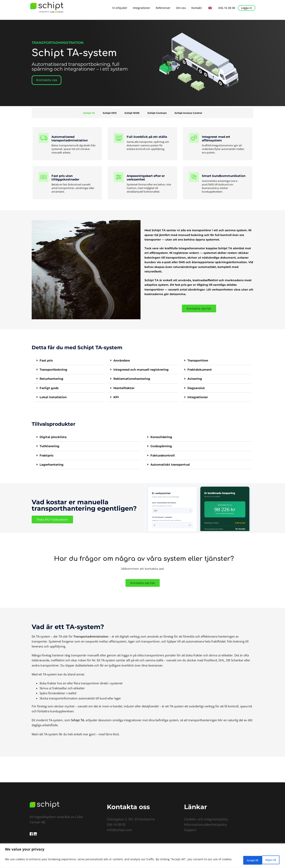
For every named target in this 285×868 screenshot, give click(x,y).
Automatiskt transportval (170, 464)
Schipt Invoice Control (188, 113)
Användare (122, 360)
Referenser (163, 8)
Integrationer (142, 8)
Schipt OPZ (110, 113)
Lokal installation (53, 397)
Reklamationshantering (132, 379)
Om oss (181, 8)
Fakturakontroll (163, 455)
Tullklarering (49, 446)
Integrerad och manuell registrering (141, 370)
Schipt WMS (132, 113)
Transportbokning (53, 370)
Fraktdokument (200, 370)
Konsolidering (161, 437)
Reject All (242, 860)
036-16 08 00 (227, 8)
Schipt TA (89, 113)
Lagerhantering (52, 464)
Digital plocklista (53, 437)
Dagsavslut (196, 388)
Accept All (268, 860)
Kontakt (197, 8)
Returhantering (51, 379)
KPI (116, 397)
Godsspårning (161, 446)
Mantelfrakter (124, 388)
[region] (142, 856)
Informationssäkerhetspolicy (205, 824)
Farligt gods (49, 388)
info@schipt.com (119, 830)
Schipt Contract (157, 113)
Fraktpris (47, 455)
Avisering (195, 379)
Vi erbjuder (120, 8)
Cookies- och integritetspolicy (206, 819)
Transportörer (198, 360)
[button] (69, 361)
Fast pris (46, 360)
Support (190, 830)
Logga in (247, 8)
